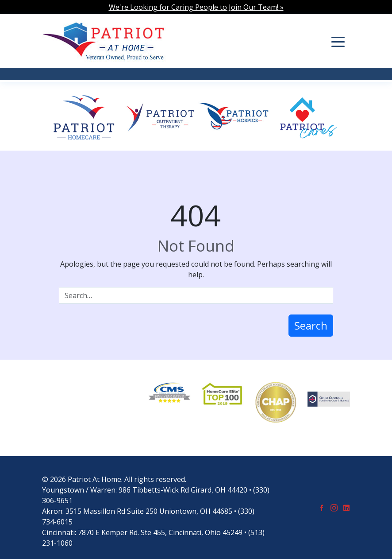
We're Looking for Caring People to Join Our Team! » (196, 7)
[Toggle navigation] (338, 41)
